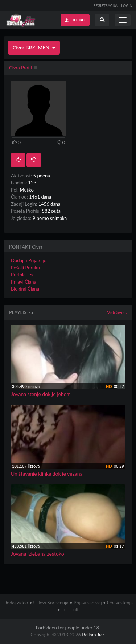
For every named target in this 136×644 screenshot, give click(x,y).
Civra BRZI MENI (34, 47)
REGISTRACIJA (105, 5)
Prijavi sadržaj (88, 603)
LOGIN (127, 5)
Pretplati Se (23, 275)
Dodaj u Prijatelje (29, 260)
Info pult (70, 609)
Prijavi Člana (24, 282)
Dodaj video (16, 603)
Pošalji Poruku (25, 268)
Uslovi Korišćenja (51, 603)
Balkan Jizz (93, 635)
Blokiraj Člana (25, 289)
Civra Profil (20, 68)
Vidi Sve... (117, 312)
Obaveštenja (120, 603)
